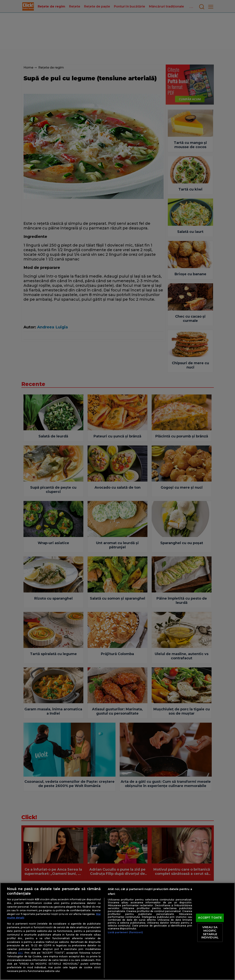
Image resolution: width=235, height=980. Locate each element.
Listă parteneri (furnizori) (125, 932)
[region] (117, 931)
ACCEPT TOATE (210, 918)
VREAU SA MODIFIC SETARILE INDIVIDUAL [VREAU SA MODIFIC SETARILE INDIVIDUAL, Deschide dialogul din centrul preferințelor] (210, 933)
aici (20, 953)
